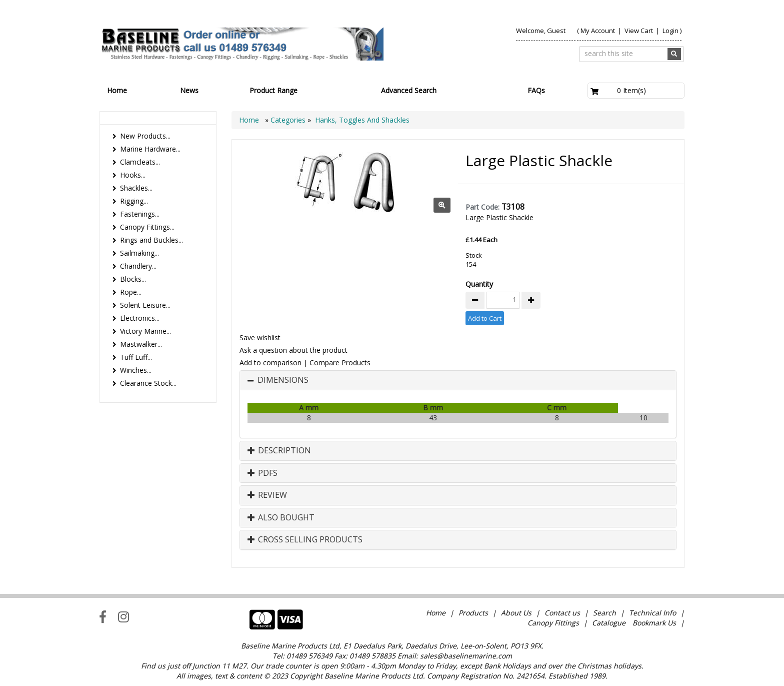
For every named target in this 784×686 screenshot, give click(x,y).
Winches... (136, 370)
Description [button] (279, 451)
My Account (598, 31)
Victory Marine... (145, 331)
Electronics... (140, 318)
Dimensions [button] (283, 380)
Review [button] (267, 495)
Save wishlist (260, 337)
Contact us (562, 613)
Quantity (479, 284)
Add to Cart (485, 318)
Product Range (273, 90)
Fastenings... (140, 214)
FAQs (536, 90)
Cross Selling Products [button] (305, 540)
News (189, 90)
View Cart (639, 31)
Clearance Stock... (148, 383)
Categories (289, 120)
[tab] (458, 380)
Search (605, 613)
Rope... (131, 292)
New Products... (145, 136)
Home (117, 90)
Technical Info (652, 613)
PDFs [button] (262, 473)
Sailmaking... (139, 253)
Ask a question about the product (293, 350)
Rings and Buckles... (151, 240)
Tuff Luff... (136, 357)
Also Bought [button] (281, 518)
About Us (516, 613)
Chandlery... (138, 266)
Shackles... (136, 188)
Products (473, 613)
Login (670, 31)
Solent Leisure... (145, 305)
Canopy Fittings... (147, 227)
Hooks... (133, 175)
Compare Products (340, 363)
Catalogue (609, 623)
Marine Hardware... (150, 149)
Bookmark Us (654, 623)
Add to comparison (270, 363)
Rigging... (134, 201)
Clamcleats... (140, 162)
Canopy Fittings (553, 623)
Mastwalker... (141, 344)
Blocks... (133, 279)
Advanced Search (409, 90)
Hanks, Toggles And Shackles (362, 120)
